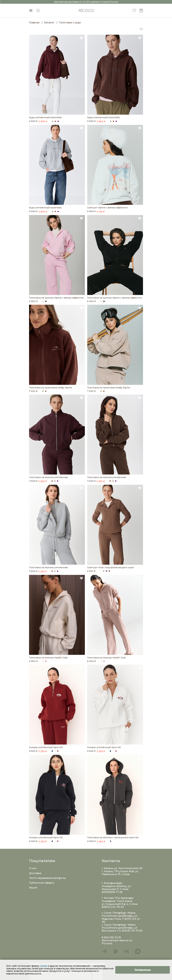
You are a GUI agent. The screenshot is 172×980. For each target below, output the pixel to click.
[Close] (143, 970)
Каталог (49, 23)
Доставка (35, 873)
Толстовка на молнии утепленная (48, 477)
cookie (44, 966)
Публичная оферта (42, 883)
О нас (33, 868)
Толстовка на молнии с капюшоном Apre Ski (113, 838)
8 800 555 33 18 (111, 937)
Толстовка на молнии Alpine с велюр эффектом (56, 298)
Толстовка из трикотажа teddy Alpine (51, 388)
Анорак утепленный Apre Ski (46, 747)
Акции (33, 888)
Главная (34, 23)
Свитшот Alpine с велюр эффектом (107, 208)
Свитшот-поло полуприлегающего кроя (110, 568)
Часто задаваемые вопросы (47, 878)
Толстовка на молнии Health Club (48, 658)
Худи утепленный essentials (45, 118)
